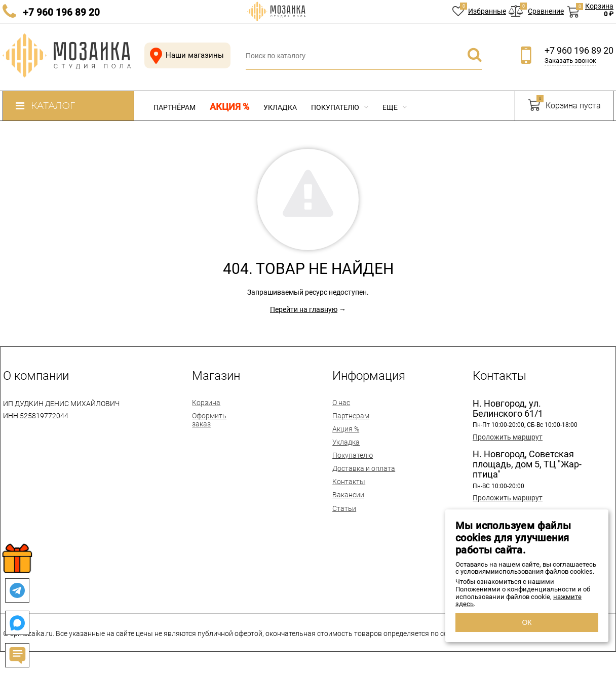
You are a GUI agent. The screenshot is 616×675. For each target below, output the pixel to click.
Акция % (229, 107)
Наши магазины (185, 55)
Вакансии (348, 495)
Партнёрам (175, 107)
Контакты (349, 482)
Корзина (206, 403)
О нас (341, 403)
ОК (527, 622)
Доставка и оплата (364, 468)
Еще (395, 107)
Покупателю (340, 107)
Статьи (344, 508)
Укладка (280, 107)
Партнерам (351, 416)
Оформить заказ (209, 420)
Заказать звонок (570, 61)
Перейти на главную (304, 309)
